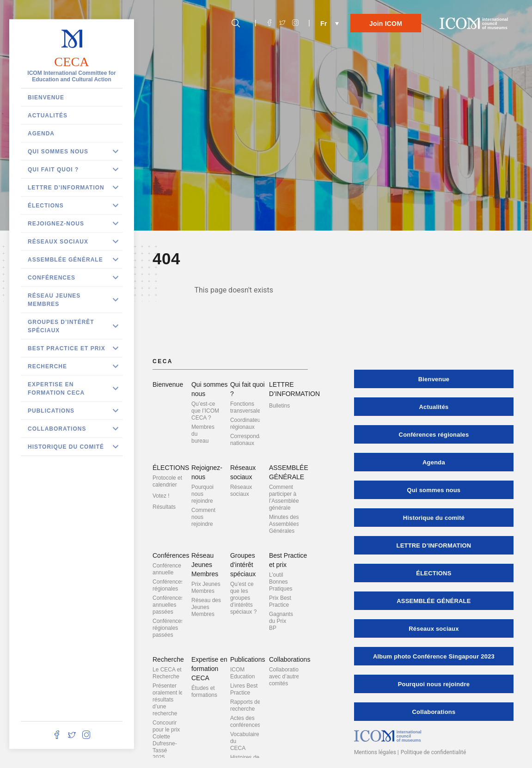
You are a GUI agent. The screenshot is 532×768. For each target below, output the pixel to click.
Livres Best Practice (244, 689)
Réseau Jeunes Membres (54, 300)
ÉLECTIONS (46, 206)
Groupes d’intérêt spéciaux (61, 326)
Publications (51, 411)
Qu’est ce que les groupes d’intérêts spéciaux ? (243, 598)
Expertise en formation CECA (56, 389)
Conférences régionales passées (168, 628)
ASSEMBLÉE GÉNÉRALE (65, 260)
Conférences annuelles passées (168, 605)
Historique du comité (66, 447)
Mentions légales (375, 752)
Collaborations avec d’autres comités (287, 677)
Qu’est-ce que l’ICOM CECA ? (205, 411)
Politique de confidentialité (434, 752)
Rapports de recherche (245, 705)
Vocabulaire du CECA (245, 741)
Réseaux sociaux (58, 242)
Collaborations (57, 429)
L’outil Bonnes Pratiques (281, 582)
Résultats (164, 507)
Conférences (52, 278)
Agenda (41, 134)
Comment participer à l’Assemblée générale (284, 497)
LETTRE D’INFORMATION (66, 188)
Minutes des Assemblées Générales (284, 524)
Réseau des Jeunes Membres (206, 607)
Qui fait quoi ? (53, 170)
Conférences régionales (168, 585)
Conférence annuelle (167, 569)
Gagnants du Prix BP (281, 621)
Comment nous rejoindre (203, 517)
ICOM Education (242, 673)
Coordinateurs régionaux (248, 424)
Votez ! (161, 496)
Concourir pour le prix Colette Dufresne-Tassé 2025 (166, 740)
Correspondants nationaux (250, 440)
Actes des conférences (245, 722)
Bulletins (279, 406)
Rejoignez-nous (56, 224)
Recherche (47, 366)
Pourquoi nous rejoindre (202, 494)
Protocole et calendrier (167, 481)
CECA (71, 62)
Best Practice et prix (67, 348)
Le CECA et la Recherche (170, 673)
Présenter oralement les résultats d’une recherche (169, 700)
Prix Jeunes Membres (206, 588)
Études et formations (204, 692)
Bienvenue (46, 98)
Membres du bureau (203, 434)
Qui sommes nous (58, 152)
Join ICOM (386, 24)
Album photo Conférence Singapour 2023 (434, 656)
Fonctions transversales (247, 407)
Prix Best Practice (280, 601)
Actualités (48, 116)
